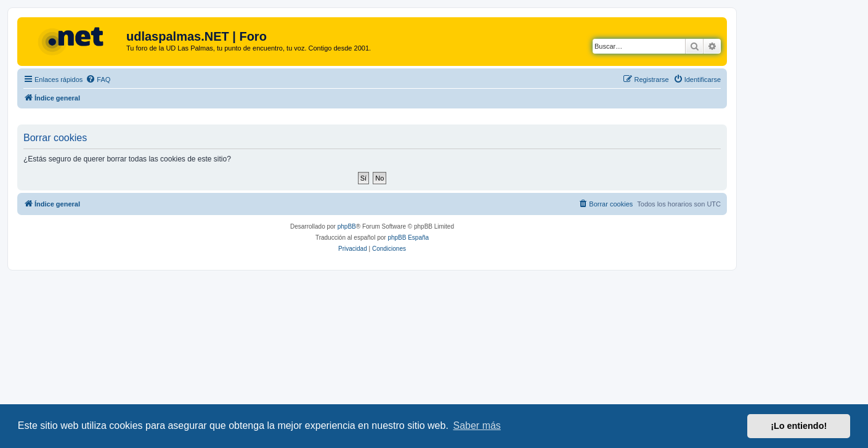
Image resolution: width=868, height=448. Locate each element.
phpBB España (408, 238)
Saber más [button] (477, 426)
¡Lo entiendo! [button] (799, 426)
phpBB (347, 226)
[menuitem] (98, 79)
